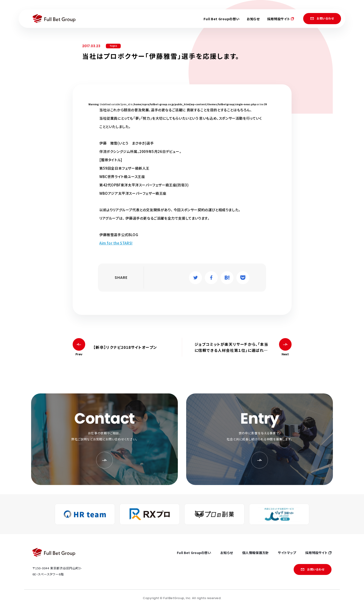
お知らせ (253, 19)
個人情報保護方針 (255, 553)
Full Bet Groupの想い (221, 19)
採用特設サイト (281, 19)
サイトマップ (287, 553)
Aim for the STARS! (116, 243)
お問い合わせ (322, 18)
